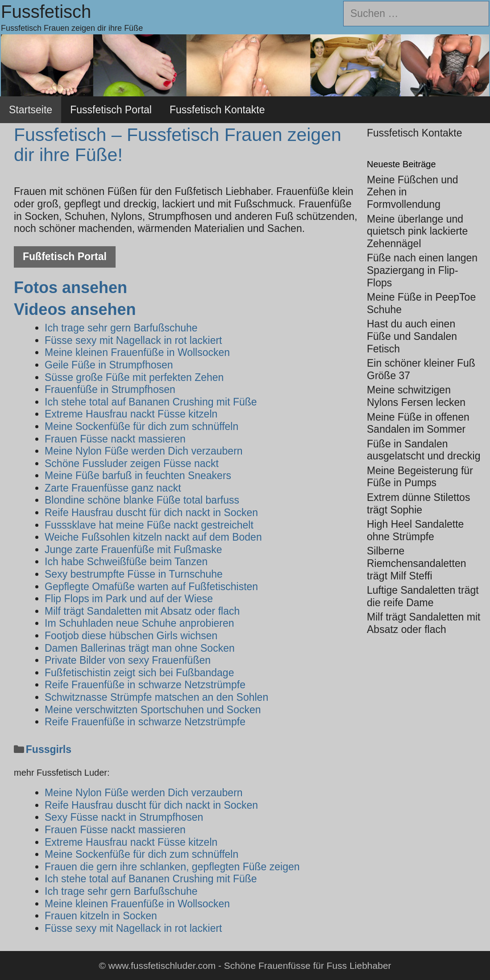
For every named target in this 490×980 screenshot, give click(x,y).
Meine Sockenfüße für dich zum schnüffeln (141, 426)
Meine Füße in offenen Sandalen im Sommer (418, 423)
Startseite (31, 110)
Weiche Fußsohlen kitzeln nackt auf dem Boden (153, 537)
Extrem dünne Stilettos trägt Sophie (418, 504)
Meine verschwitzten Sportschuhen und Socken (153, 710)
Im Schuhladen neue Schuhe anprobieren (139, 623)
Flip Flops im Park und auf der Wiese (129, 599)
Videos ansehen (75, 309)
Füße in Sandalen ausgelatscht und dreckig (424, 450)
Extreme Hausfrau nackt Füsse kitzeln (131, 414)
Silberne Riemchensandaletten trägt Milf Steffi (416, 563)
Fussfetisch (46, 12)
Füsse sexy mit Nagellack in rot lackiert (133, 340)
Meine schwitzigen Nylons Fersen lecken (416, 396)
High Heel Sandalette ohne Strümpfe (415, 530)
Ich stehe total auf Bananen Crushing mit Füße (151, 402)
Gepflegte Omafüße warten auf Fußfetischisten (151, 587)
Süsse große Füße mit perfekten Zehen (134, 377)
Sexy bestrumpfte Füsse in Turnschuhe (134, 574)
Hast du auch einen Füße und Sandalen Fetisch (412, 336)
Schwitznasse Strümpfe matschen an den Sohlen (156, 697)
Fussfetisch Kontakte (217, 110)
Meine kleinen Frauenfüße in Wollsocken (137, 352)
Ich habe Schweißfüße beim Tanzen (126, 562)
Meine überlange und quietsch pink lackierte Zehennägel (417, 231)
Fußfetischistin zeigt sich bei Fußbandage (139, 673)
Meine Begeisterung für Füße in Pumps (420, 477)
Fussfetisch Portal (111, 110)
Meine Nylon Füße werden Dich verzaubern (144, 451)
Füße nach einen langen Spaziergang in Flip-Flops (422, 270)
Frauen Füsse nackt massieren (115, 439)
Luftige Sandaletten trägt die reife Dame (423, 596)
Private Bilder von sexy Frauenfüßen (128, 660)
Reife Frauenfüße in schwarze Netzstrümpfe (145, 685)
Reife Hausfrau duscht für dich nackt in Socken (151, 513)
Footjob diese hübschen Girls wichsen (131, 636)
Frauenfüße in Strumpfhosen (110, 389)
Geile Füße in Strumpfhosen (109, 365)
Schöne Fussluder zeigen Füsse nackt (132, 463)
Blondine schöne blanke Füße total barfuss (142, 500)
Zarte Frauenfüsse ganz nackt (113, 488)
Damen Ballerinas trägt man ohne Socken (140, 648)
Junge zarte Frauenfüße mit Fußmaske (133, 550)
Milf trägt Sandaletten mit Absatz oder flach (142, 611)
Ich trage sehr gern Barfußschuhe (121, 328)
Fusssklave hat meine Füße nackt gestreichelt (149, 525)
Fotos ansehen (71, 287)
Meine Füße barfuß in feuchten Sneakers (138, 476)
